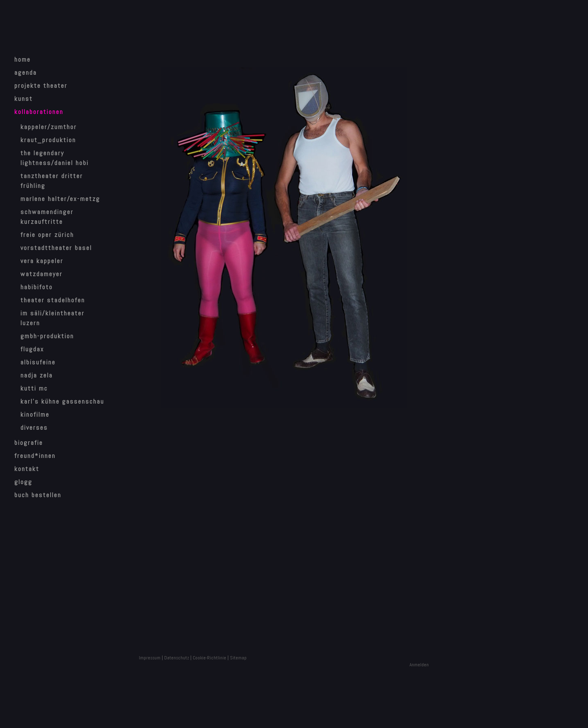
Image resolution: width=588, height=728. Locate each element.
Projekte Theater (41, 86)
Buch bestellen (38, 495)
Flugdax (32, 349)
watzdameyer (41, 274)
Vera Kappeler (42, 261)
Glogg (23, 482)
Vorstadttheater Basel (56, 248)
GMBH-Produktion (47, 336)
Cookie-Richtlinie (209, 658)
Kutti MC (34, 388)
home (22, 59)
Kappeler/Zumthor (49, 127)
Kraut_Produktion (48, 140)
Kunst (23, 99)
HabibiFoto (37, 287)
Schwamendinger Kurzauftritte (47, 217)
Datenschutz (177, 658)
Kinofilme (35, 414)
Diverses (34, 428)
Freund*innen (35, 456)
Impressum (150, 658)
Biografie (29, 443)
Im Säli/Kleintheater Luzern (52, 318)
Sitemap (238, 658)
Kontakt (27, 469)
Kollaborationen (39, 112)
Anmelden (419, 665)
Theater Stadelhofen (53, 300)
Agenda (26, 73)
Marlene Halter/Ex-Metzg (60, 199)
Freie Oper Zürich (47, 235)
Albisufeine (38, 362)
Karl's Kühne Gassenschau (62, 401)
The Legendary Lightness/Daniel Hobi (55, 158)
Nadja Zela (37, 375)
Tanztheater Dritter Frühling (52, 181)
